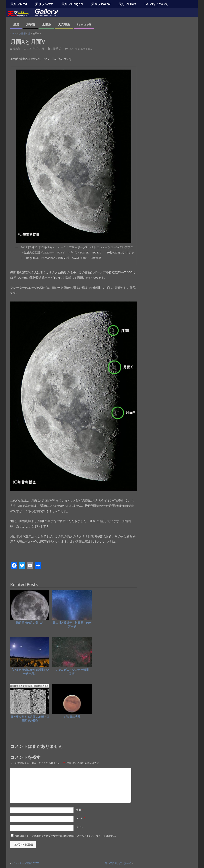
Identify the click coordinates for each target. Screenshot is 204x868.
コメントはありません (80, 49)
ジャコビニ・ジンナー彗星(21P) (72, 672)
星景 (16, 24)
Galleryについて (156, 4)
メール (81, 818)
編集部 (17, 49)
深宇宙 (31, 24)
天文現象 (64, 24)
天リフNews (44, 4)
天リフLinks (127, 4)
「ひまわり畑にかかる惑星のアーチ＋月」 (30, 672)
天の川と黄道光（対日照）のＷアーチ (72, 625)
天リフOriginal (72, 4)
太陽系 (47, 24)
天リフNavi (19, 4)
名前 (79, 810)
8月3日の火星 (72, 717)
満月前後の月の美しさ (30, 623)
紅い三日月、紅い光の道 (118, 863)
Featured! (84, 24)
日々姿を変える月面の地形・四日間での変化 (30, 719)
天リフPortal (101, 4)
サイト (80, 827)
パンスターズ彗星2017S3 (26, 863)
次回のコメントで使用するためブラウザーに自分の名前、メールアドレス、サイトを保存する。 (66, 836)
